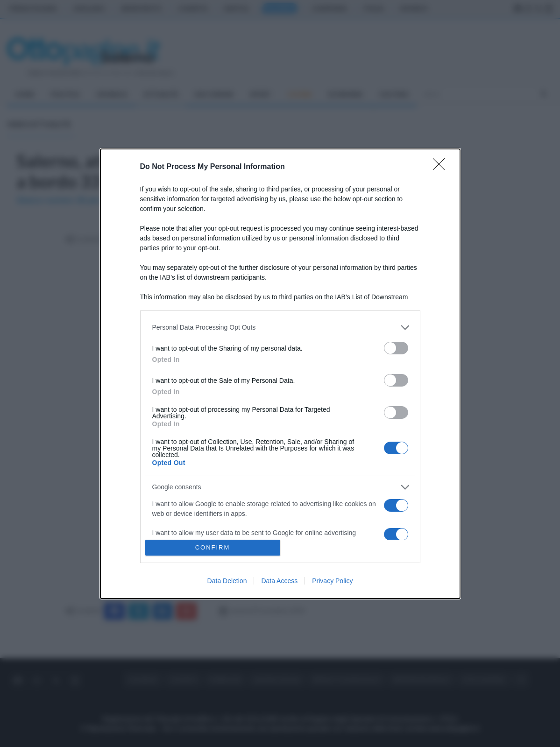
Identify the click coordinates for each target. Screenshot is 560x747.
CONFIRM (213, 547)
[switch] (396, 348)
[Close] (442, 167)
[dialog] (280, 374)
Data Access (279, 581)
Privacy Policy (332, 581)
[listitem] (280, 328)
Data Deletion (227, 581)
